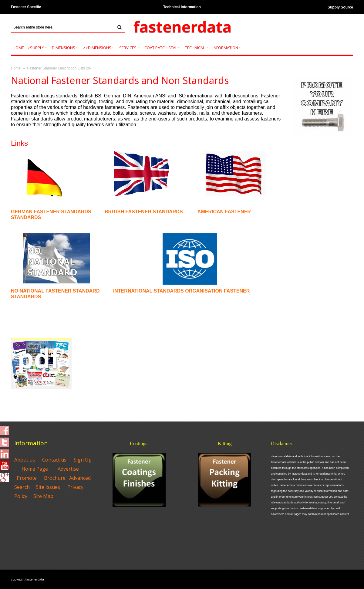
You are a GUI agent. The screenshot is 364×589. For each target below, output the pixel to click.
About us (25, 460)
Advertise (68, 469)
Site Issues (48, 487)
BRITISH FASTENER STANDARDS (144, 212)
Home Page (35, 469)
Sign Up (83, 460)
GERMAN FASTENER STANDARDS (51, 212)
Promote (27, 478)
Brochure (55, 478)
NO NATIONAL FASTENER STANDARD (55, 291)
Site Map (43, 496)
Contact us (54, 460)
